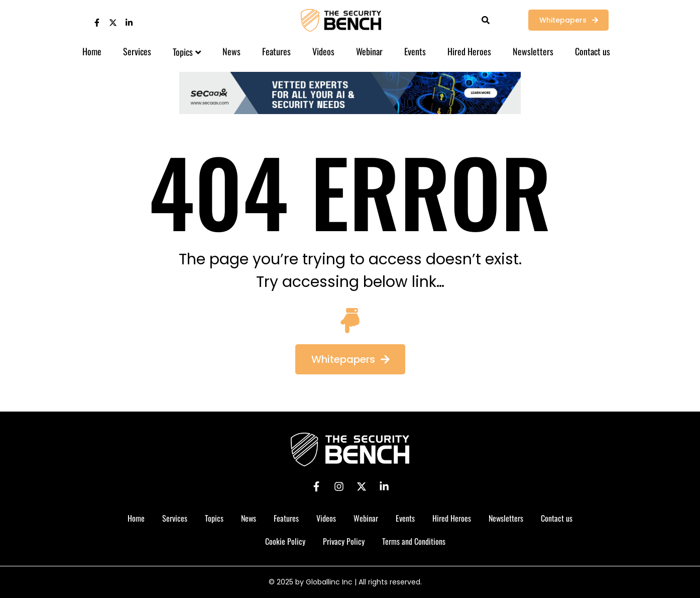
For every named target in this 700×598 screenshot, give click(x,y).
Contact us (593, 51)
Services (137, 51)
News (231, 51)
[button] (350, 359)
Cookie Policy (285, 541)
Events (415, 51)
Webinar (369, 51)
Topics (187, 52)
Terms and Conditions (414, 541)
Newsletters (533, 51)
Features (276, 51)
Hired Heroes (469, 51)
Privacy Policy (344, 541)
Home (92, 51)
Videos (323, 51)
